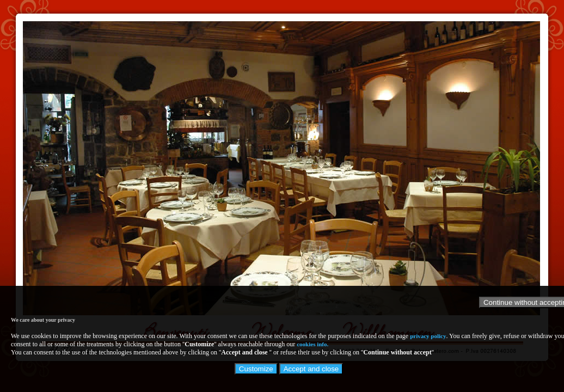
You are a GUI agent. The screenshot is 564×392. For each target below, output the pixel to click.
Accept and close (311, 369)
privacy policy (428, 336)
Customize (256, 369)
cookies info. (312, 344)
